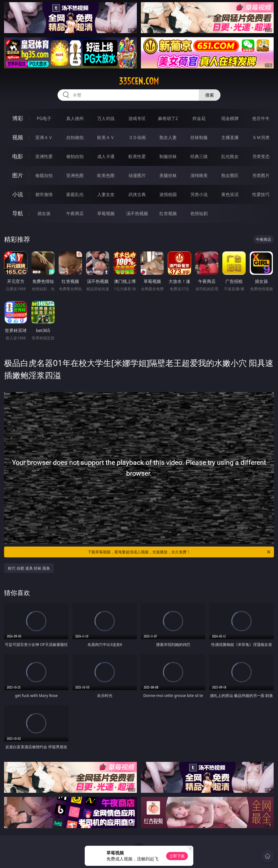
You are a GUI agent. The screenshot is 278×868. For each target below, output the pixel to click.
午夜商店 (75, 213)
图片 (18, 175)
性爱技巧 (261, 194)
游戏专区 (137, 118)
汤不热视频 (137, 213)
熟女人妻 (168, 137)
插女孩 (44, 213)
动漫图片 (137, 175)
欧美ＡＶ (106, 137)
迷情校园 (168, 194)
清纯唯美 (199, 175)
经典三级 (199, 156)
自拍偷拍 (75, 137)
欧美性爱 (137, 156)
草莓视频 (106, 213)
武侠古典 (137, 194)
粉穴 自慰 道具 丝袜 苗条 (29, 568)
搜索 (210, 95)
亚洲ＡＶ (44, 137)
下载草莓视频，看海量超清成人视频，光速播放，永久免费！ (179, 552)
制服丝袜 (168, 156)
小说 (18, 194)
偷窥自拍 (44, 175)
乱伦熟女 (230, 156)
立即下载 (177, 856)
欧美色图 (106, 175)
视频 (18, 137)
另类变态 (261, 156)
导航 (18, 213)
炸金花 (199, 118)
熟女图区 (230, 175)
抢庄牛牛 (261, 118)
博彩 (18, 118)
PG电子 (44, 118)
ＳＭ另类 (261, 137)
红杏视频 (168, 213)
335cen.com (139, 81)
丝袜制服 (199, 137)
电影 (18, 156)
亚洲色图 (75, 175)
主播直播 (230, 137)
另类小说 (199, 194)
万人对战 (106, 118)
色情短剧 (199, 213)
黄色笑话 (230, 194)
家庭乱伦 (75, 194)
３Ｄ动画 (137, 137)
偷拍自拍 (75, 156)
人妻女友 (106, 194)
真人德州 (75, 118)
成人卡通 (106, 156)
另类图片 (261, 175)
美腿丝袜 (168, 175)
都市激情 (44, 194)
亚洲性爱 (44, 156)
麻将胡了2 (168, 118)
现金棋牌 (230, 118)
